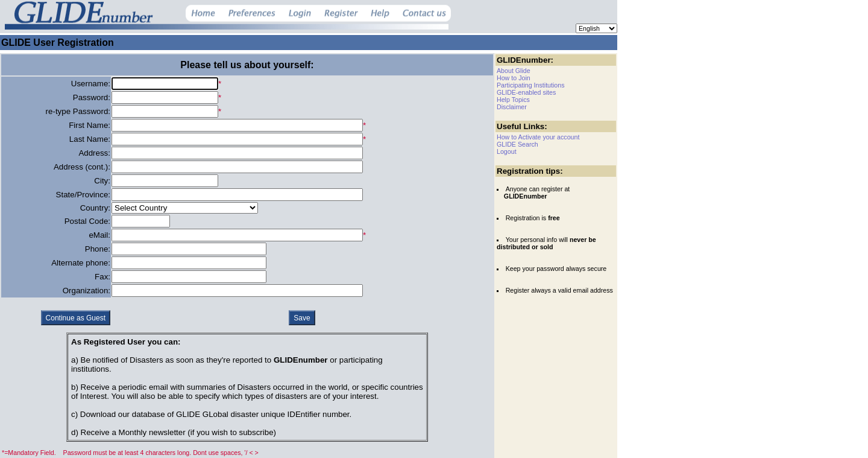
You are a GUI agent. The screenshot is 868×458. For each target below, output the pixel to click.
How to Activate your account (538, 137)
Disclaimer (512, 107)
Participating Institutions (531, 85)
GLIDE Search (517, 144)
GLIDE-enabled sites (526, 92)
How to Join (514, 78)
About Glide (514, 71)
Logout (507, 151)
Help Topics (513, 100)
